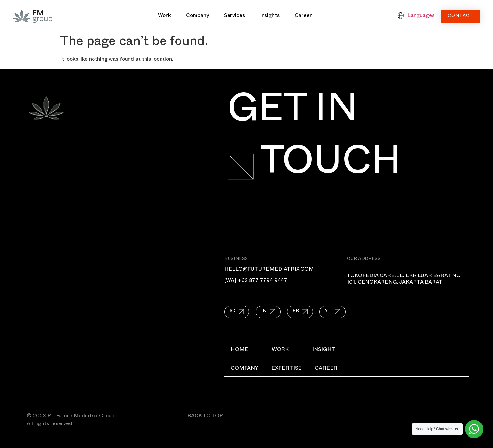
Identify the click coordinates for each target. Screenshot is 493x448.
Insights (270, 16)
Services (234, 16)
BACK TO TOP (205, 417)
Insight (324, 350)
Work (164, 16)
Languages (421, 16)
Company (197, 16)
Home (239, 350)
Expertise (287, 369)
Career (303, 16)
